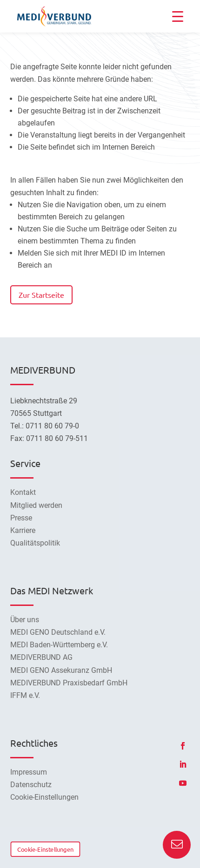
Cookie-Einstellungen (45, 849)
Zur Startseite (41, 295)
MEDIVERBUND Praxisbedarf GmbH (69, 683)
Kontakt (23, 492)
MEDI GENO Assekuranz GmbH (61, 670)
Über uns (25, 620)
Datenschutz (31, 785)
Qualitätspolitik (35, 543)
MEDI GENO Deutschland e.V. (58, 632)
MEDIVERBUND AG (41, 657)
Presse (21, 518)
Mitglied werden (36, 505)
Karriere (23, 530)
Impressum (29, 772)
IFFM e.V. (25, 695)
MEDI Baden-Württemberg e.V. (59, 645)
